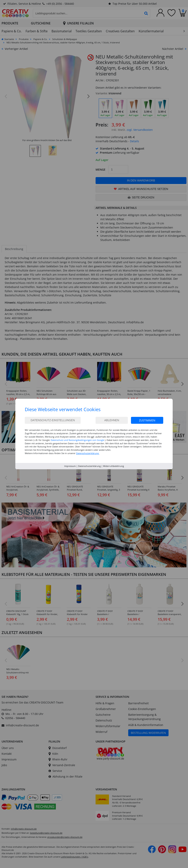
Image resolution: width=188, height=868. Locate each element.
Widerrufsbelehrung (113, 466)
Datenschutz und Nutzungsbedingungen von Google (77, 440)
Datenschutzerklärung (89, 466)
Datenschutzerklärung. (88, 453)
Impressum (70, 466)
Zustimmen (147, 420)
